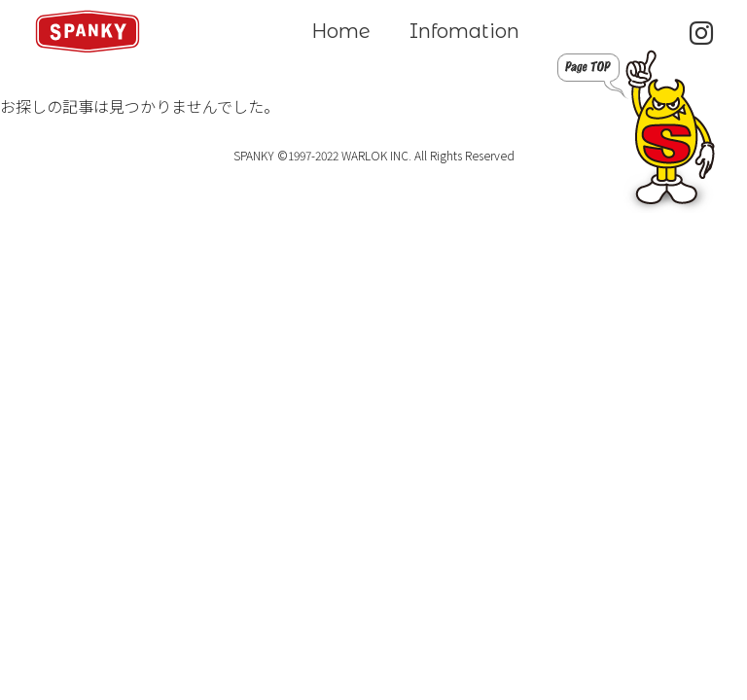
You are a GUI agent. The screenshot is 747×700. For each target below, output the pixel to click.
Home (341, 31)
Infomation (464, 31)
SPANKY (88, 32)
